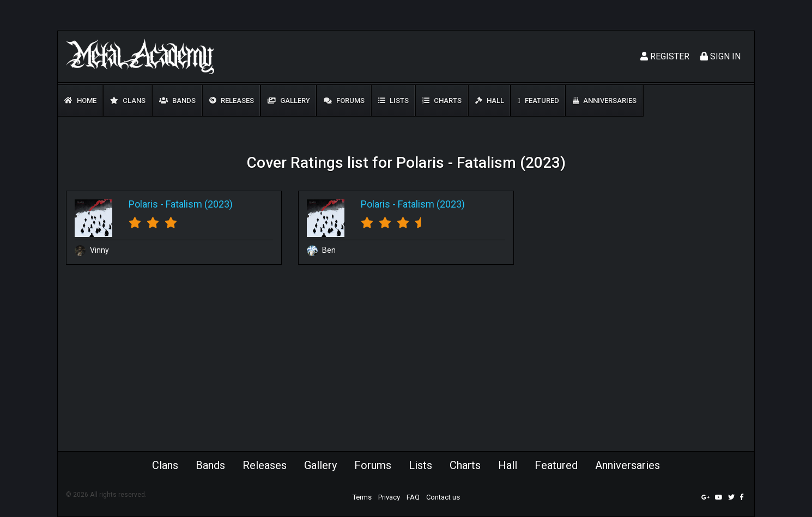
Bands (177, 101)
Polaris (143, 204)
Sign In (720, 56)
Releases (232, 101)
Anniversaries (605, 101)
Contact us (443, 497)
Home (80, 101)
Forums (344, 101)
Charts (442, 101)
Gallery (289, 101)
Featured (538, 101)
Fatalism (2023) (199, 204)
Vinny (92, 250)
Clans (128, 101)
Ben (321, 250)
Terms (362, 497)
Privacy (389, 497)
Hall (490, 101)
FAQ (413, 497)
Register (665, 56)
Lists (393, 101)
